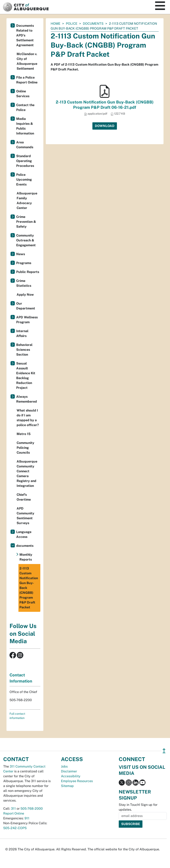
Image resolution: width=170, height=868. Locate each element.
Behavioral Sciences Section (24, 350)
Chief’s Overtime (24, 497)
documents (93, 24)
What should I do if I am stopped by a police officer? (28, 418)
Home (56, 24)
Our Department (26, 306)
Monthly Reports (26, 557)
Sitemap (67, 786)
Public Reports (28, 272)
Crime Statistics (24, 283)
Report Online (14, 813)
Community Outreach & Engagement (26, 240)
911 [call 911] (27, 818)
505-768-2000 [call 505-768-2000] (32, 809)
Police (72, 24)
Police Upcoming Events (24, 180)
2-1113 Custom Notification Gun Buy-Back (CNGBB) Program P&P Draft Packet (29, 588)
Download (105, 126)
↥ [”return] (164, 751)
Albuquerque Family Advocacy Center (27, 201)
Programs (24, 263)
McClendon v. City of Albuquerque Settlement (27, 61)
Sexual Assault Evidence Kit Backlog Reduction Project (26, 376)
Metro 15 (24, 434)
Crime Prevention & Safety (26, 222)
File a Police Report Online (27, 80)
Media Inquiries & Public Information (25, 126)
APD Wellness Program (27, 320)
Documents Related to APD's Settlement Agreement (25, 35)
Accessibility (71, 776)
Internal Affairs (22, 333)
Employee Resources (77, 781)
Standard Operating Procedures (25, 161)
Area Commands (25, 145)
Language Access (24, 534)
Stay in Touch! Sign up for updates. (138, 807)
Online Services (23, 94)
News (21, 254)
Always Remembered (27, 399)
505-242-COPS (15, 828)
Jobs (64, 766)
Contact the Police (25, 107)
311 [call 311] (13, 809)
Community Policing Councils (25, 448)
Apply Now (25, 295)
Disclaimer (69, 771)
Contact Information (21, 678)
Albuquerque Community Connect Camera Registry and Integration (27, 474)
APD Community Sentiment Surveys (25, 516)
